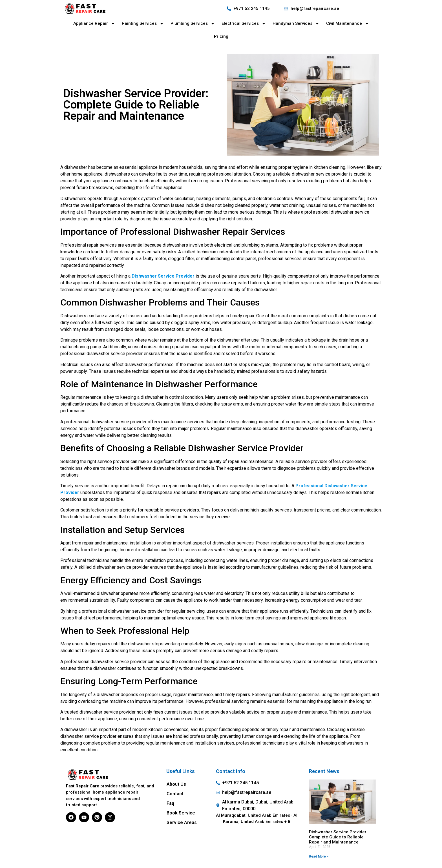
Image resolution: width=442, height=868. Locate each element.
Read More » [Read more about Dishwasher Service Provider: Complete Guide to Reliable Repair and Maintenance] (319, 856)
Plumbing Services (193, 24)
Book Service (181, 813)
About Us (176, 784)
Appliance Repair (94, 24)
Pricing (221, 36)
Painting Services (143, 24)
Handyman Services (296, 24)
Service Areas (182, 822)
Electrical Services (244, 24)
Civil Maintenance (348, 24)
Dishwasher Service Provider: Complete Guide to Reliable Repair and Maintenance (338, 837)
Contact (175, 794)
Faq (170, 803)
